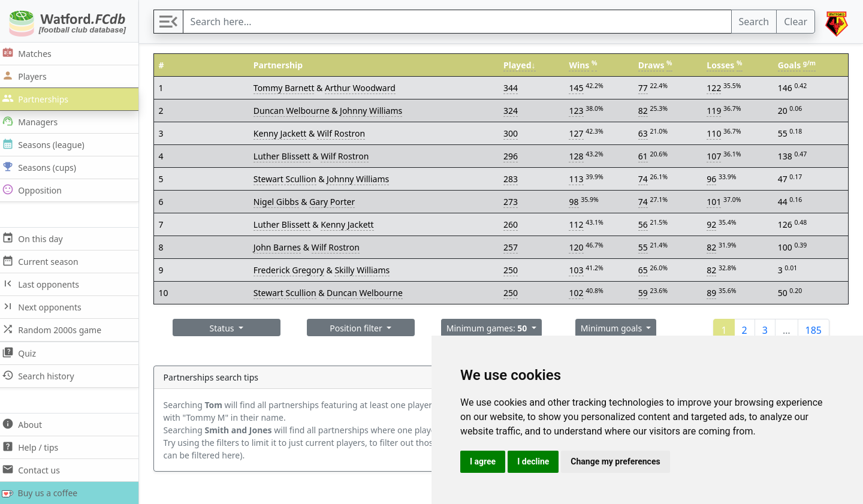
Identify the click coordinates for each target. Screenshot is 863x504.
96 (713, 179)
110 (715, 133)
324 (514, 111)
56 (645, 224)
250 (514, 270)
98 (576, 202)
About (26, 424)
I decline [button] (533, 461)
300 (514, 133)
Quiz (23, 353)
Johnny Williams (376, 111)
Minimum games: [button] (491, 328)
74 (645, 179)
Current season (44, 261)
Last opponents (45, 284)
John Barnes (282, 247)
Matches (31, 53)
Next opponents (46, 307)
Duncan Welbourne (296, 111)
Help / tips (34, 447)
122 (715, 88)
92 (713, 224)
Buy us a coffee (43, 493)
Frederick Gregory (294, 270)
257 (514, 247)
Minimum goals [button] (615, 328)
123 (578, 111)
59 (645, 293)
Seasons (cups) (43, 167)
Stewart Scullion (290, 179)
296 (514, 156)
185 (814, 330)
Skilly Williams (367, 270)
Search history (42, 375)
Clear (796, 22)
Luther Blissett (287, 156)
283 (514, 179)
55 (645, 247)
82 (645, 111)
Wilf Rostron (346, 133)
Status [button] (229, 328)
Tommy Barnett (289, 88)
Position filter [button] (362, 328)
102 (578, 293)
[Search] (460, 22)
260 (514, 224)
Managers (34, 121)
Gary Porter (337, 202)
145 (578, 88)
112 (578, 224)
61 (645, 156)
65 (645, 270)
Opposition (36, 190)
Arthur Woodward (365, 88)
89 (713, 293)
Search (754, 22)
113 (578, 179)
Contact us (35, 470)
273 (514, 202)
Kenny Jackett (285, 133)
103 (578, 270)
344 (514, 88)
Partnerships (39, 99)
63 (645, 133)
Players (28, 76)
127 (578, 133)
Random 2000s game (56, 329)
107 (715, 156)
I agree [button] (483, 461)
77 (645, 88)
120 (578, 247)
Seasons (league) (47, 144)
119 (715, 111)
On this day (37, 238)
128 (578, 156)
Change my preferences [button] (615, 461)
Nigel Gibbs (281, 202)
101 (715, 202)
